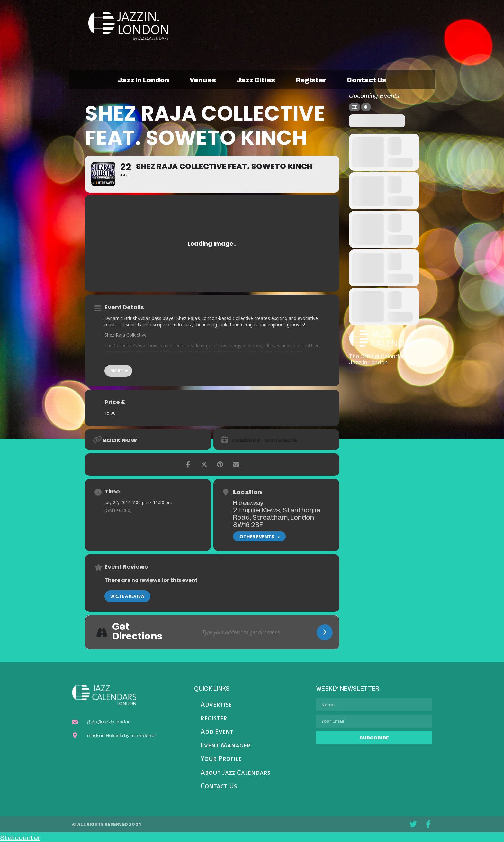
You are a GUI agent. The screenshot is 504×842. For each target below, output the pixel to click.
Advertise (216, 705)
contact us (367, 79)
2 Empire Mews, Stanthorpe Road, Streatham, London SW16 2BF (277, 516)
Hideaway (248, 502)
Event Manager (226, 746)
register (311, 79)
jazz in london (143, 79)
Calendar (246, 440)
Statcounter (20, 837)
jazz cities (256, 79)
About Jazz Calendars (235, 773)
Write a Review (127, 596)
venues (203, 79)
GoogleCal (281, 440)
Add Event (217, 732)
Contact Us (219, 787)
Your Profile (221, 759)
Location (248, 492)
